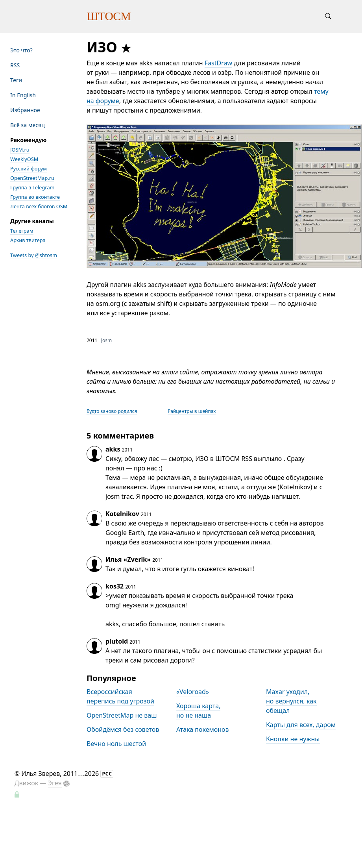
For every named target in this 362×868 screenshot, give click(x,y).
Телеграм (22, 231)
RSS (15, 65)
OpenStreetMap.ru (32, 178)
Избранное (25, 110)
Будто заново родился (112, 411)
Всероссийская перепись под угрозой (120, 696)
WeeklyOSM (24, 159)
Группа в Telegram (32, 187)
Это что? (21, 50)
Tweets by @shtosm (34, 255)
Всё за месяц (28, 125)
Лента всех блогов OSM (39, 206)
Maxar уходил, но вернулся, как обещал (291, 701)
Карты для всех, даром (301, 725)
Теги (16, 80)
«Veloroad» (193, 692)
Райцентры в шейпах (192, 411)
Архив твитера (28, 240)
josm (106, 340)
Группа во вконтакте (35, 197)
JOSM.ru (20, 150)
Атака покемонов (203, 729)
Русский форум (29, 168)
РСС (107, 774)
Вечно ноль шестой (116, 744)
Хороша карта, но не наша (198, 711)
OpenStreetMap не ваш (122, 715)
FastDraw (218, 63)
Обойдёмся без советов (123, 729)
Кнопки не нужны (293, 739)
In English (23, 95)
